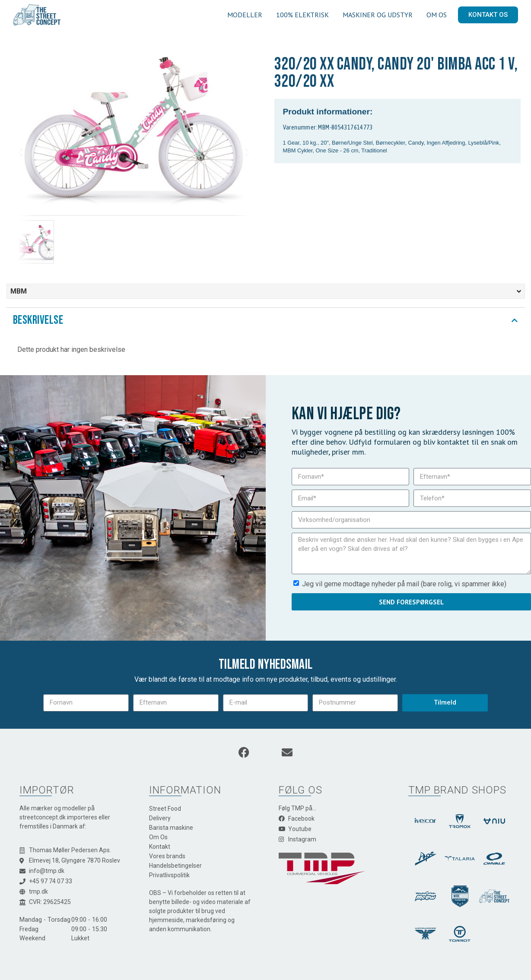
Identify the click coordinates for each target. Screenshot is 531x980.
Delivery (160, 818)
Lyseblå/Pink (483, 143)
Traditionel (374, 150)
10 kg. (310, 143)
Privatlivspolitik (169, 875)
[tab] (266, 320)
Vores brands (167, 856)
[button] (27, 152)
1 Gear (291, 143)
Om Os (158, 837)
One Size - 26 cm (337, 150)
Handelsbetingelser (175, 866)
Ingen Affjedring (446, 143)
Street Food (165, 809)
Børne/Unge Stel (352, 143)
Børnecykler (391, 143)
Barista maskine (171, 828)
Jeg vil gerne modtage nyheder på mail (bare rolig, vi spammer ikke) (404, 584)
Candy (416, 143)
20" (325, 143)
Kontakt (160, 847)
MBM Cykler (298, 150)
